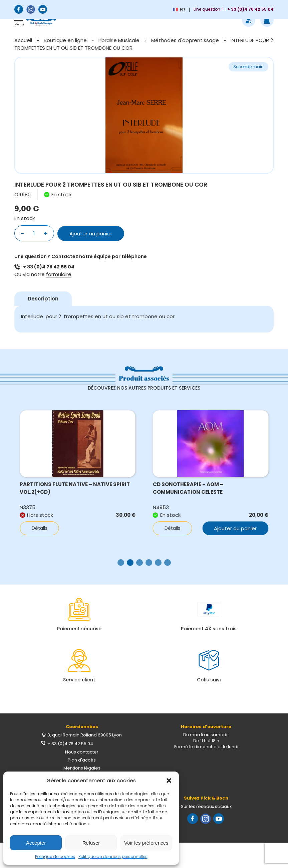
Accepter (36, 843)
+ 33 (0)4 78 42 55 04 (49, 267)
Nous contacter (82, 752)
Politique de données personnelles (113, 856)
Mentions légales (82, 768)
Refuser (91, 843)
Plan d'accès (82, 760)
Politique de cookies (55, 856)
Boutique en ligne (65, 40)
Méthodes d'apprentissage (185, 40)
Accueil (23, 40)
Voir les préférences (146, 843)
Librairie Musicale (119, 40)
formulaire (59, 274)
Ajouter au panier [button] (235, 528)
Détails (40, 528)
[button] (169, 781)
